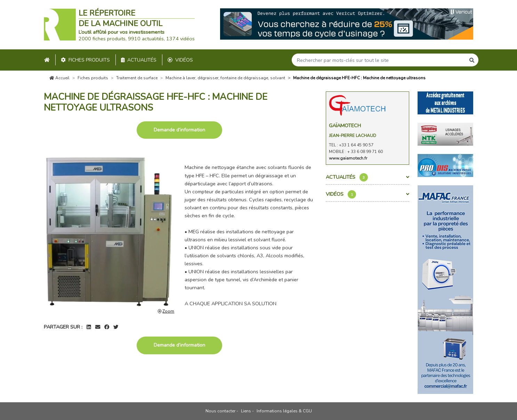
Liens (246, 411)
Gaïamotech (345, 126)
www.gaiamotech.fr (348, 158)
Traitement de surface (137, 78)
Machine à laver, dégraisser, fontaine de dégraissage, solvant (225, 78)
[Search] (379, 60)
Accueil (59, 78)
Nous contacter (220, 411)
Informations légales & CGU (284, 411)
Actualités (139, 60)
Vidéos (180, 60)
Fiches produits (85, 60)
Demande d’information (179, 130)
